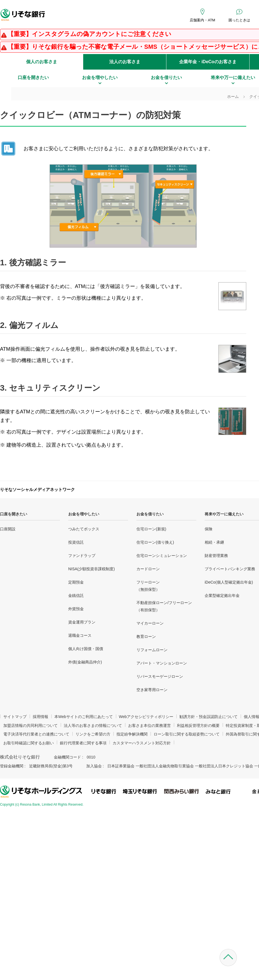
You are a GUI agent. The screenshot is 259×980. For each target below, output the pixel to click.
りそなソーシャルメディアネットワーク (37, 489)
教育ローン (146, 637)
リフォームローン (152, 650)
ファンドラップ (82, 556)
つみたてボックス (84, 529)
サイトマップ (15, 717)
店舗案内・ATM (202, 20)
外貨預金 (76, 609)
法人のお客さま (125, 62)
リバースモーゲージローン (160, 676)
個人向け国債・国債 (86, 649)
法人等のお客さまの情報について (93, 726)
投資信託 (76, 542)
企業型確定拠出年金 (222, 595)
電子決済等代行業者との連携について (36, 734)
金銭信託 (76, 595)
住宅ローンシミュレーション (162, 556)
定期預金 (76, 582)
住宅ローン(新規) (151, 529)
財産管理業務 (216, 556)
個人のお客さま (42, 62)
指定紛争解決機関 (132, 734)
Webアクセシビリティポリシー (146, 717)
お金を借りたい (150, 514)
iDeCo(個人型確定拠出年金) (229, 582)
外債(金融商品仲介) (85, 662)
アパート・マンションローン (162, 663)
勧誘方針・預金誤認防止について (209, 717)
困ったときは (239, 20)
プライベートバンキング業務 (230, 569)
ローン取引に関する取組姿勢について (187, 734)
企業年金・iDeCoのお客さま (208, 62)
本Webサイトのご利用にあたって (84, 717)
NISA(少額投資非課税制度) (92, 569)
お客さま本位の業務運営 (149, 726)
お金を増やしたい (84, 514)
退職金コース (80, 635)
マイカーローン (150, 623)
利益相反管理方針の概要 (198, 726)
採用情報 (40, 717)
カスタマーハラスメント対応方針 (142, 743)
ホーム (233, 97)
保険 (209, 529)
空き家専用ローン (152, 690)
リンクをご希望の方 (93, 734)
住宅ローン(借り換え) (155, 542)
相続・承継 (214, 542)
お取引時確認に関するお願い (29, 743)
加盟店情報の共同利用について (31, 726)
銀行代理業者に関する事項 (83, 743)
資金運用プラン (82, 622)
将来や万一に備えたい (224, 514)
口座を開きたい (14, 514)
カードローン (148, 569)
